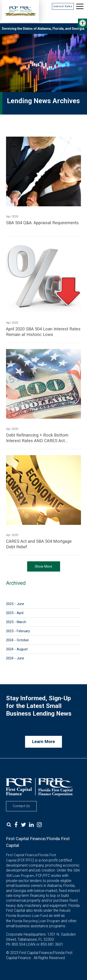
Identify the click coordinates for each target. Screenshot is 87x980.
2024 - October (18, 640)
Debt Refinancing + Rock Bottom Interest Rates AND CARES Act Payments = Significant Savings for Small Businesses (39, 438)
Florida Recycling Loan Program (36, 921)
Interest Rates (63, 6)
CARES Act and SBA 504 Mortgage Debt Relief (39, 544)
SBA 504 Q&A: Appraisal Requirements (42, 223)
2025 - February (18, 631)
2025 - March (16, 622)
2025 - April (15, 613)
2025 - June (15, 604)
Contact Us (21, 806)
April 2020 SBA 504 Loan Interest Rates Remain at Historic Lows (43, 332)
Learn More (43, 742)
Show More (43, 566)
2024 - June (15, 658)
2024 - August (17, 649)
